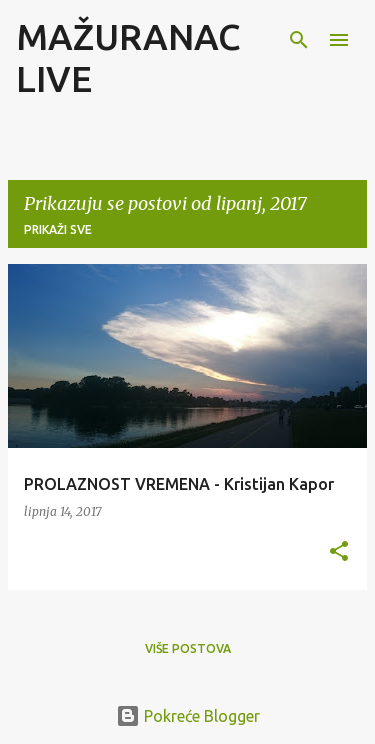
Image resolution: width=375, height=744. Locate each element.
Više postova (188, 648)
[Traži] (299, 40)
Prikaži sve (58, 229)
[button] (339, 552)
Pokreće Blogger (188, 716)
